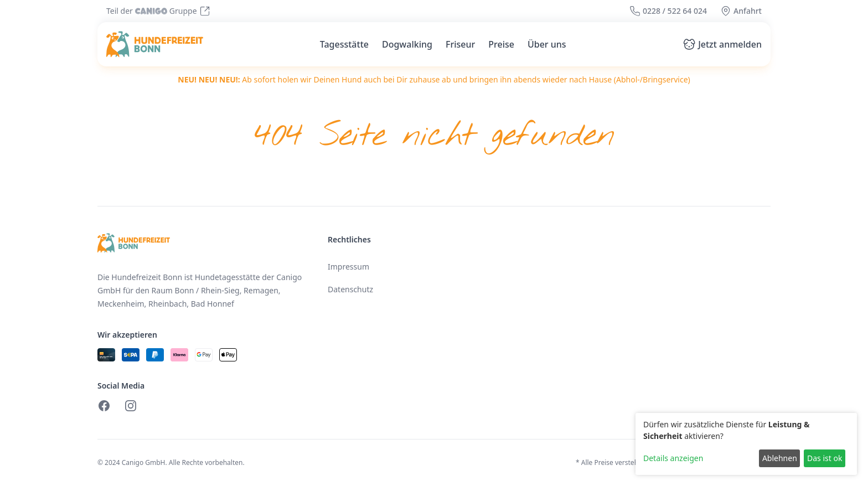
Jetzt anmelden (722, 44)
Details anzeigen (673, 458)
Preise (501, 44)
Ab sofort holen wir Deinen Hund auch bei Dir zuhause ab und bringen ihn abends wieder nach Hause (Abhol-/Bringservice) (434, 79)
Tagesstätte (344, 44)
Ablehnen (780, 458)
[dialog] (746, 444)
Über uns (547, 44)
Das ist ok (825, 458)
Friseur (460, 44)
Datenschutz (350, 289)
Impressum (348, 267)
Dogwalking (407, 44)
